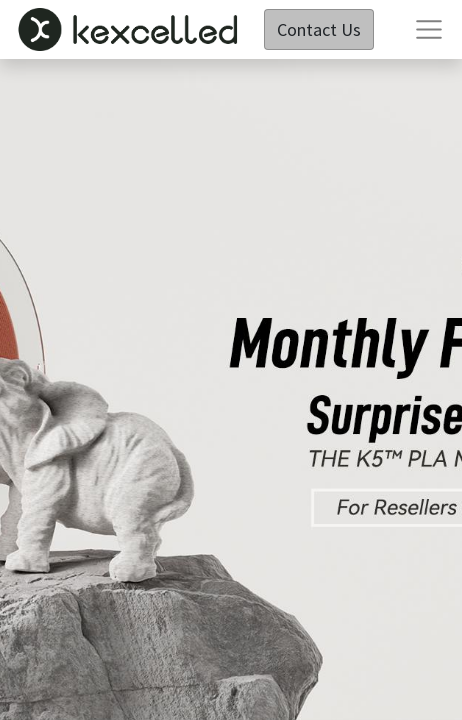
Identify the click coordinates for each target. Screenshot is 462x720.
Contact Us (319, 29)
